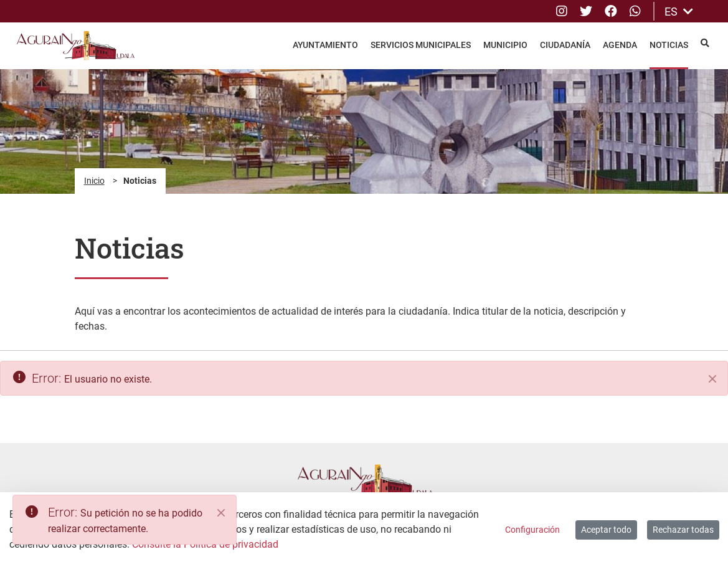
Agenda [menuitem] (620, 45)
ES (679, 12)
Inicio (94, 181)
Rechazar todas (683, 530)
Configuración (532, 530)
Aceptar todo (606, 530)
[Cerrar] (712, 379)
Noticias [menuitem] (669, 45)
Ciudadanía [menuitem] (565, 45)
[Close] (221, 513)
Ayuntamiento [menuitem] (325, 45)
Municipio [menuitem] (505, 45)
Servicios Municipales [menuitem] (421, 45)
